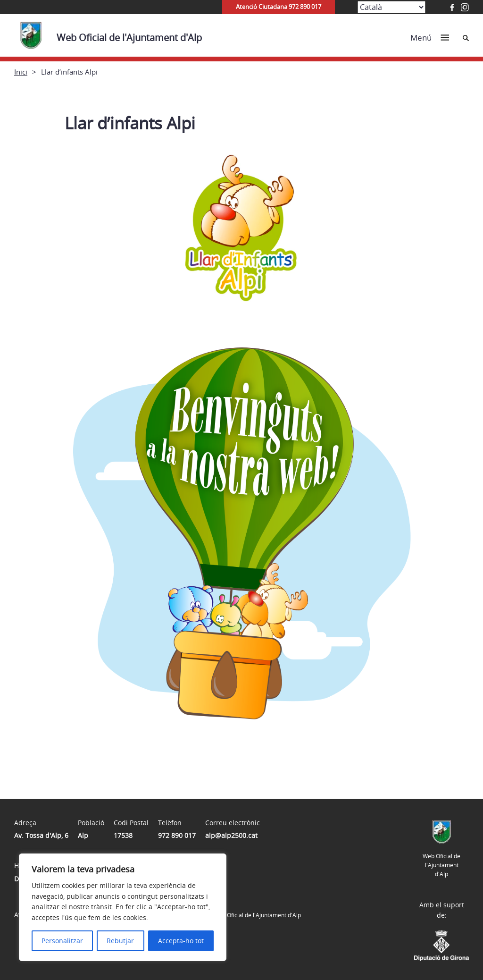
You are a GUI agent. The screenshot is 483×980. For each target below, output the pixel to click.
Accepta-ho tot (181, 941)
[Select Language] (391, 7)
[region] (123, 907)
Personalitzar (62, 941)
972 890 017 (177, 835)
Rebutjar (120, 941)
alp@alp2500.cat (231, 835)
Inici (21, 72)
